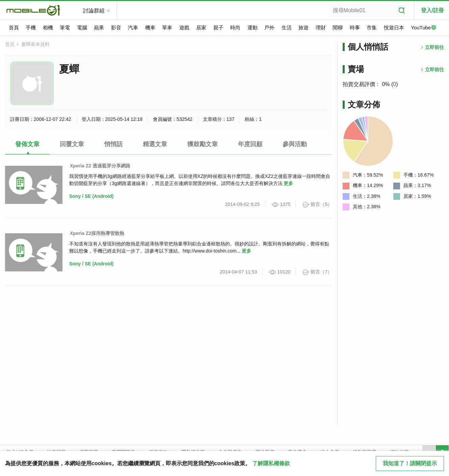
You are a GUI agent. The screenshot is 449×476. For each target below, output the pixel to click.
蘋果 (99, 28)
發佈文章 (27, 144)
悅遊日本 (394, 28)
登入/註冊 (432, 10)
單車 (167, 28)
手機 (31, 28)
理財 (321, 28)
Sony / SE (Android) (91, 196)
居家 (201, 28)
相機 (48, 28)
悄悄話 (113, 144)
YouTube (424, 28)
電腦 (82, 28)
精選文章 (155, 144)
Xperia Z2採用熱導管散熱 (97, 233)
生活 (287, 28)
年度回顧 (250, 144)
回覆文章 (72, 144)
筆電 (65, 28)
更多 (288, 183)
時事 (355, 28)
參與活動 (295, 144)
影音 (116, 28)
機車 (150, 28)
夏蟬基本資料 (35, 44)
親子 (218, 28)
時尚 (235, 28)
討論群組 (94, 11)
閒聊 (338, 28)
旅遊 (303, 28)
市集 (372, 28)
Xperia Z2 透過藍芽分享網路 (100, 166)
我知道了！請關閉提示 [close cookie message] (410, 463)
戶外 (269, 28)
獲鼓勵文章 (203, 144)
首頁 (14, 28)
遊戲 (184, 28)
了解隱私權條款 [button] (271, 463)
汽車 (133, 28)
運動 (253, 28)
